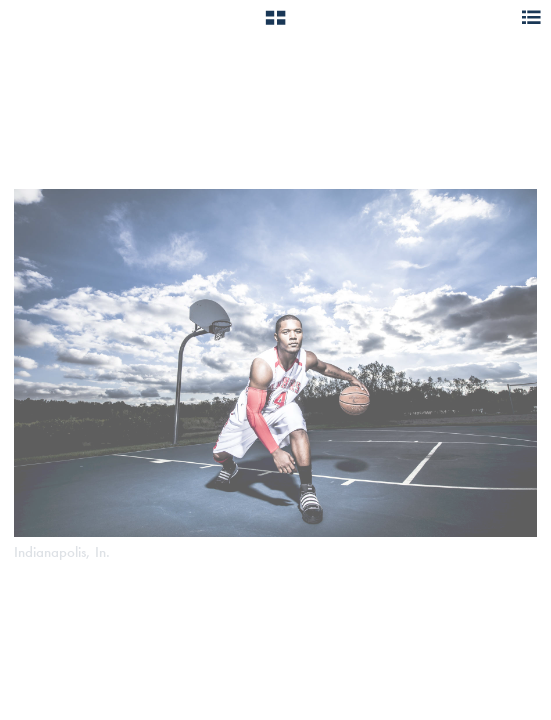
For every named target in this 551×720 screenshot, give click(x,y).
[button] (275, 25)
